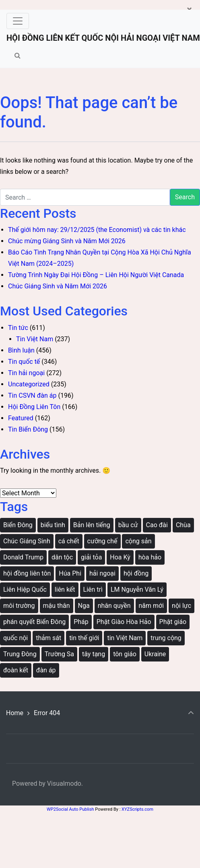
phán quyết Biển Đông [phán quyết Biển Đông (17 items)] (34, 622)
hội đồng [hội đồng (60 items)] (136, 573)
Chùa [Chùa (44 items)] (183, 525)
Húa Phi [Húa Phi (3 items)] (70, 573)
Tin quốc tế (24, 362)
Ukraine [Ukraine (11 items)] (155, 654)
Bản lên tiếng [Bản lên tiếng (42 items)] (92, 525)
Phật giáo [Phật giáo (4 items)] (173, 622)
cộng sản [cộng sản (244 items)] (138, 541)
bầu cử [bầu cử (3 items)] (128, 525)
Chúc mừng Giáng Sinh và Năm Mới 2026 (67, 241)
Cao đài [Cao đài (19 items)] (157, 525)
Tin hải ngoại (26, 373)
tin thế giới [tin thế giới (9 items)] (84, 638)
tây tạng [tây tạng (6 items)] (94, 654)
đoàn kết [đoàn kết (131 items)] (16, 670)
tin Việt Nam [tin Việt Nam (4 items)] (125, 638)
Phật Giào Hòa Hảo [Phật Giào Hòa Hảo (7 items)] (124, 622)
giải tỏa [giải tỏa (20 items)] (91, 557)
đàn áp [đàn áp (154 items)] (46, 670)
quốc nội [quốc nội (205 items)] (15, 638)
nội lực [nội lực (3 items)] (181, 606)
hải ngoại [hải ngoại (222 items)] (102, 573)
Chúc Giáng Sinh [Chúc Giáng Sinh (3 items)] (27, 541)
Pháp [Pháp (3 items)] (81, 622)
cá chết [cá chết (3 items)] (69, 541)
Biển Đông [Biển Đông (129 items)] (18, 525)
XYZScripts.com (137, 809)
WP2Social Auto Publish (70, 809)
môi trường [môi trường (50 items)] (19, 606)
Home (15, 713)
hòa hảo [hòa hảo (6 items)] (150, 557)
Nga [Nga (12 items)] (84, 606)
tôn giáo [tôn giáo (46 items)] (125, 654)
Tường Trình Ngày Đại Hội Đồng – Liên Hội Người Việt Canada (96, 275)
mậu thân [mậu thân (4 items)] (57, 606)
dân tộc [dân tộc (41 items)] (62, 557)
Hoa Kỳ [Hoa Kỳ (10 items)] (120, 557)
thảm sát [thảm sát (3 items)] (48, 638)
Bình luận (21, 350)
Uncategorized (29, 384)
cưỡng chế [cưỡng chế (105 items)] (102, 541)
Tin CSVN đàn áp (32, 395)
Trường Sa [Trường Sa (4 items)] (59, 654)
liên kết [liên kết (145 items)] (65, 589)
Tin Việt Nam (35, 339)
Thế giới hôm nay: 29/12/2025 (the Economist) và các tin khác (97, 230)
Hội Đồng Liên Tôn (34, 407)
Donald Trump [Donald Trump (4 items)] (23, 557)
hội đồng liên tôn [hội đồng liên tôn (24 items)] (27, 573)
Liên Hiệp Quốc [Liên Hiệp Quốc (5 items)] (25, 589)
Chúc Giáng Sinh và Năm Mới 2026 (58, 286)
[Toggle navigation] (18, 21)
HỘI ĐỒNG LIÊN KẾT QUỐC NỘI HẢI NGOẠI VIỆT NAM (103, 38)
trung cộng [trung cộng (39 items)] (166, 638)
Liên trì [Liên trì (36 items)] (93, 589)
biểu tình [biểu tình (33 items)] (53, 525)
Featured (21, 418)
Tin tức (18, 328)
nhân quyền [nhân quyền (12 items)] (114, 606)
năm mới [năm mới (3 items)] (152, 606)
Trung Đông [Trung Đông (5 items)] (20, 654)
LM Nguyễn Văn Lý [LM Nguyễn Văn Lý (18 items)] (137, 589)
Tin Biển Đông (28, 429)
